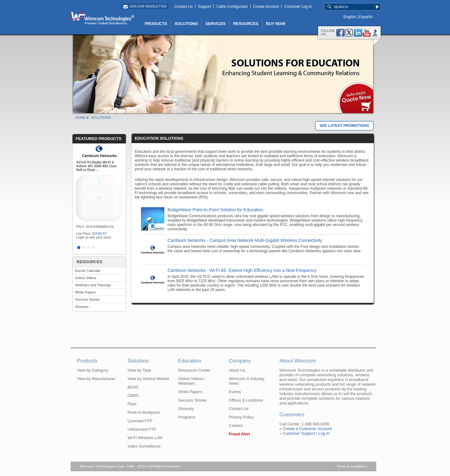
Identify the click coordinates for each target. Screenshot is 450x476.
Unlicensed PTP (142, 429)
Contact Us (183, 7)
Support (204, 7)
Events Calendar (88, 271)
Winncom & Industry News (247, 381)
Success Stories (87, 299)
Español (365, 17)
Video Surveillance (144, 446)
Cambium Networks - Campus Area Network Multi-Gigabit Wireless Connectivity (245, 240)
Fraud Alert (239, 434)
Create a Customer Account (307, 429)
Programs (187, 417)
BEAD (133, 387)
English (350, 17)
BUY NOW (276, 24)
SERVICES (215, 24)
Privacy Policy (241, 417)
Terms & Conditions (352, 466)
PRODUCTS (156, 24)
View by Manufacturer (96, 379)
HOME (80, 118)
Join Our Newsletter (148, 6)
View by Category (92, 370)
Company (240, 361)
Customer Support (299, 433)
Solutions (138, 361)
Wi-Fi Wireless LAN (145, 438)
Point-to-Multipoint (144, 412)
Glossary (82, 307)
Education (190, 361)
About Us (237, 370)
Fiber (132, 404)
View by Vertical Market (148, 379)
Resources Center (194, 370)
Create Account (266, 7)
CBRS (133, 396)
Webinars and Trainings (93, 285)
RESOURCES (246, 24)
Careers (236, 426)
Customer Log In (298, 7)
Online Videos (86, 278)
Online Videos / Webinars (192, 381)
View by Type (139, 370)
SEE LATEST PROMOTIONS (344, 126)
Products (87, 361)
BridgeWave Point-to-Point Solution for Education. (216, 210)
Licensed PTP (140, 421)
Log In (324, 433)
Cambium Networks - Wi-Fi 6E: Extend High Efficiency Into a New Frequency (242, 270)
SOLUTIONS (186, 24)
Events (235, 392)
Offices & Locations (246, 400)
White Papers (85, 292)
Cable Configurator (232, 7)
